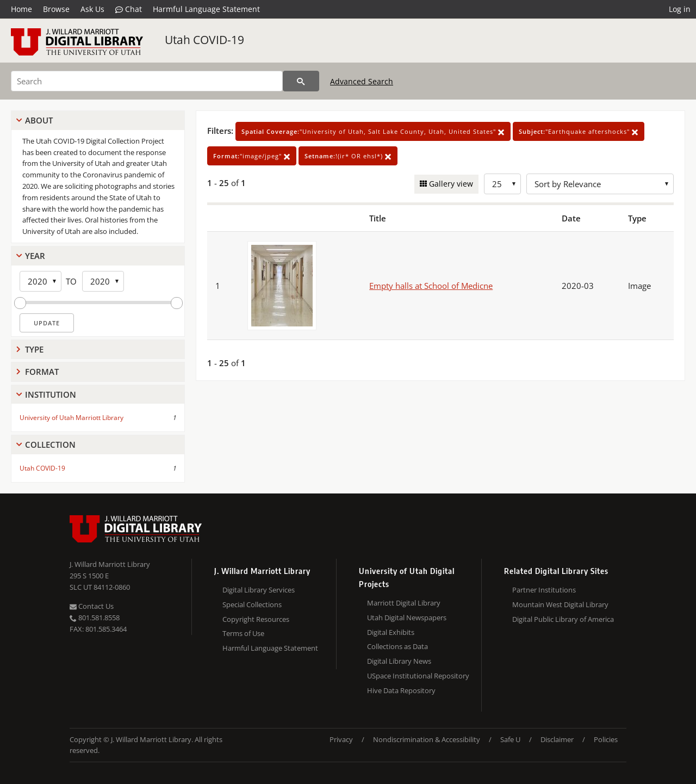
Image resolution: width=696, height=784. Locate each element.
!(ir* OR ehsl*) (348, 156)
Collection (50, 445)
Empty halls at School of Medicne (431, 286)
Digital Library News (399, 661)
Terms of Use (243, 633)
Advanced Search (362, 81)
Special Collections (252, 604)
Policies (606, 739)
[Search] (147, 81)
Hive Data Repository (401, 690)
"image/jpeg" (252, 156)
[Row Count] (502, 184)
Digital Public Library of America (563, 619)
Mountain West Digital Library (560, 604)
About (39, 120)
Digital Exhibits (391, 632)
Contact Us (92, 606)
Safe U (510, 739)
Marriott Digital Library (404, 603)
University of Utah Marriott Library (72, 418)
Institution (51, 394)
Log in (680, 9)
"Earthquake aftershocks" (579, 131)
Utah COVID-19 (204, 40)
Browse (56, 9)
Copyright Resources (256, 619)
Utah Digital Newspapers (407, 618)
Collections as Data (397, 646)
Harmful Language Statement (206, 9)
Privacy (341, 739)
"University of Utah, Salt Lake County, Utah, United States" (373, 131)
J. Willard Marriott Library (110, 564)
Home (21, 9)
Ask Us (92, 9)
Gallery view (450, 184)
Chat (129, 9)
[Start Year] (41, 281)
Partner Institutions (544, 590)
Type (34, 349)
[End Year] (103, 281)
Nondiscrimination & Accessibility (427, 739)
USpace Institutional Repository (418, 676)
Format (42, 372)
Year (35, 256)
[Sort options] (600, 184)
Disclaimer (557, 739)
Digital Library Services (259, 590)
